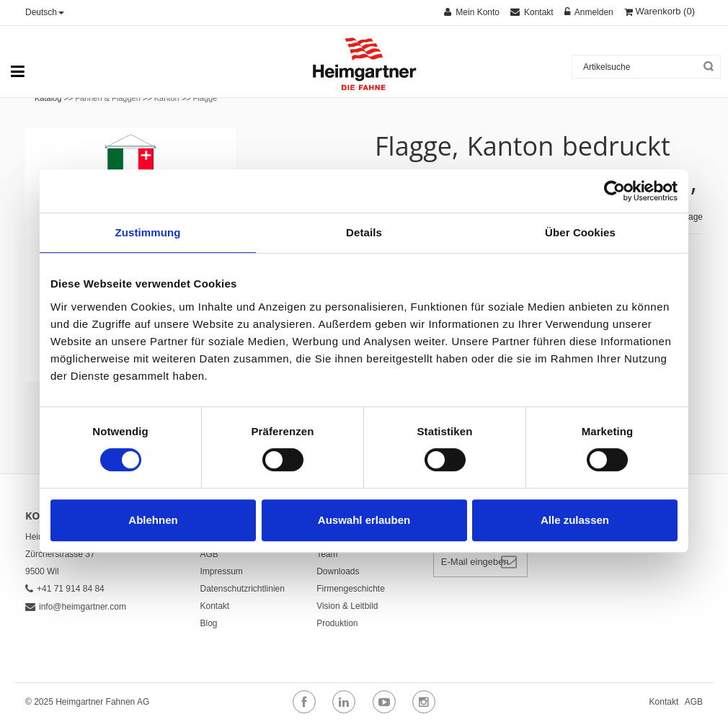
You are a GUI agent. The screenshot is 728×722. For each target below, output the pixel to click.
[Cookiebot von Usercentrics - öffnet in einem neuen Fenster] (614, 191)
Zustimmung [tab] (148, 232)
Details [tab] (364, 232)
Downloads (338, 571)
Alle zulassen (575, 520)
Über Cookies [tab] (580, 232)
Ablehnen (153, 520)
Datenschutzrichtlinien (243, 589)
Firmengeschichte (351, 589)
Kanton (167, 98)
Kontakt (215, 606)
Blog (209, 623)
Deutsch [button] (45, 12)
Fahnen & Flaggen (108, 98)
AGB (209, 554)
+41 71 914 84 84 (65, 589)
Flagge (205, 98)
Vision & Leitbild (347, 606)
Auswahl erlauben (364, 520)
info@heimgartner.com (76, 607)
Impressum (222, 571)
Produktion (337, 623)
